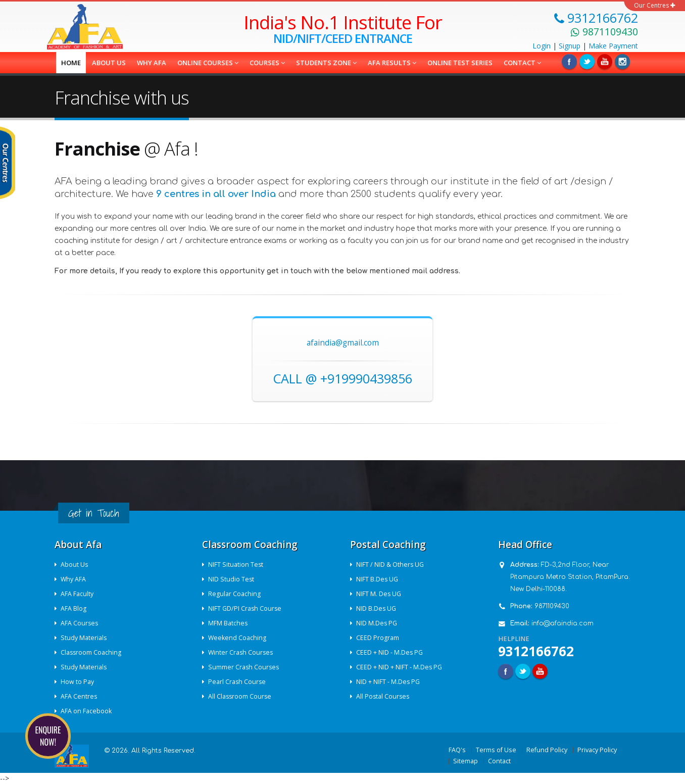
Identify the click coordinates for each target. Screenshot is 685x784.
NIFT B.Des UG (378, 579)
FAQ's (457, 750)
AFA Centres (80, 696)
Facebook (569, 62)
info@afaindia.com (562, 623)
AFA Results (392, 63)
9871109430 (552, 606)
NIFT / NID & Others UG (391, 565)
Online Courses (208, 63)
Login (542, 46)
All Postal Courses (384, 696)
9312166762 (536, 651)
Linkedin (605, 62)
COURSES (267, 63)
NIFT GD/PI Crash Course (246, 608)
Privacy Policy (597, 750)
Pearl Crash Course (238, 682)
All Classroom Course (241, 696)
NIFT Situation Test (236, 565)
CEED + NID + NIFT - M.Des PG (400, 667)
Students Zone (326, 63)
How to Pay (78, 682)
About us (109, 63)
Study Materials (84, 638)
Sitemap (466, 761)
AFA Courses (80, 623)
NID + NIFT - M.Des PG (389, 682)
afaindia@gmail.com (343, 343)
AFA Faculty (78, 594)
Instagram (622, 62)
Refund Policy (547, 750)
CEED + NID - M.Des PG (390, 652)
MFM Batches (229, 623)
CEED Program (378, 638)
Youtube (540, 671)
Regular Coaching (235, 594)
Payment (613, 46)
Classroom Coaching (92, 652)
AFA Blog (74, 608)
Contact (522, 63)
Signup (570, 46)
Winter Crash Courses (242, 652)
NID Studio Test (232, 579)
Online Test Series (460, 63)
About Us (75, 565)
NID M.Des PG (377, 623)
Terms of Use (496, 750)
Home (71, 63)
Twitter (587, 62)
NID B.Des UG (377, 608)
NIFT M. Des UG (379, 594)
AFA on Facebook (87, 711)
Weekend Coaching (238, 638)
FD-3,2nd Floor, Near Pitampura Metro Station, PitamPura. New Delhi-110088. (570, 577)
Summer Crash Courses (245, 667)
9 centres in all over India (216, 194)
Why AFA (152, 63)
